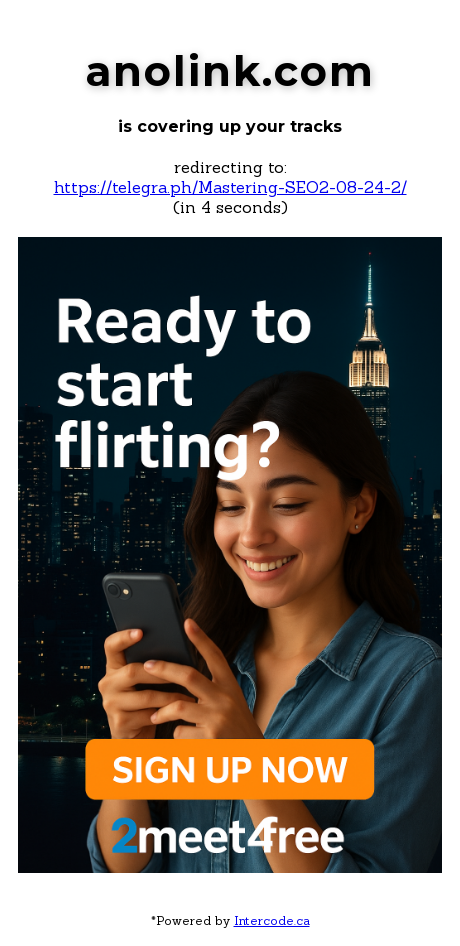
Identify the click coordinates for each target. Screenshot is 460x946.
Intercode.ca (272, 920)
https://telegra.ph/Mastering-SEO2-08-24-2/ (230, 187)
